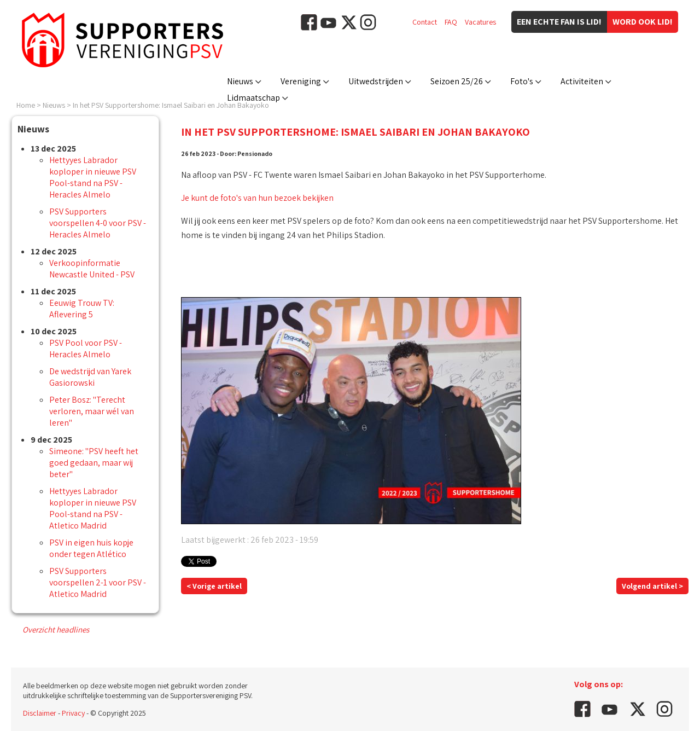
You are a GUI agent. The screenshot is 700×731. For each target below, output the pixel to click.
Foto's (522, 81)
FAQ (451, 22)
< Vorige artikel (214, 586)
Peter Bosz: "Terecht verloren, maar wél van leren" (92, 411)
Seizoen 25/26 (457, 81)
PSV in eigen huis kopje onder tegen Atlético (91, 548)
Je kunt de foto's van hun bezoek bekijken (257, 198)
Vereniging (301, 81)
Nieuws (240, 81)
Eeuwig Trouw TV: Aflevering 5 (82, 309)
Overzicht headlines (56, 630)
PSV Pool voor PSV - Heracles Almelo (86, 349)
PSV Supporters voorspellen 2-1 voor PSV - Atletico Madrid (98, 582)
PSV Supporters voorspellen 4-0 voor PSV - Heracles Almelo (98, 223)
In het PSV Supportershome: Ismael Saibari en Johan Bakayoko (171, 105)
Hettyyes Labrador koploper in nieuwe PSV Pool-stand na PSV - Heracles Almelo (93, 177)
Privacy (73, 713)
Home (26, 105)
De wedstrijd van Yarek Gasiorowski (90, 377)
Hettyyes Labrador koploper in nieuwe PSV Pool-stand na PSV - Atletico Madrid (93, 508)
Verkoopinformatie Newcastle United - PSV (92, 269)
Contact (425, 22)
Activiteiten (582, 81)
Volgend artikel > (652, 586)
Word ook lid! (643, 22)
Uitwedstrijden (376, 81)
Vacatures (480, 22)
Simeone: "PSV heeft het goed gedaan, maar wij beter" (94, 463)
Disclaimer (40, 713)
